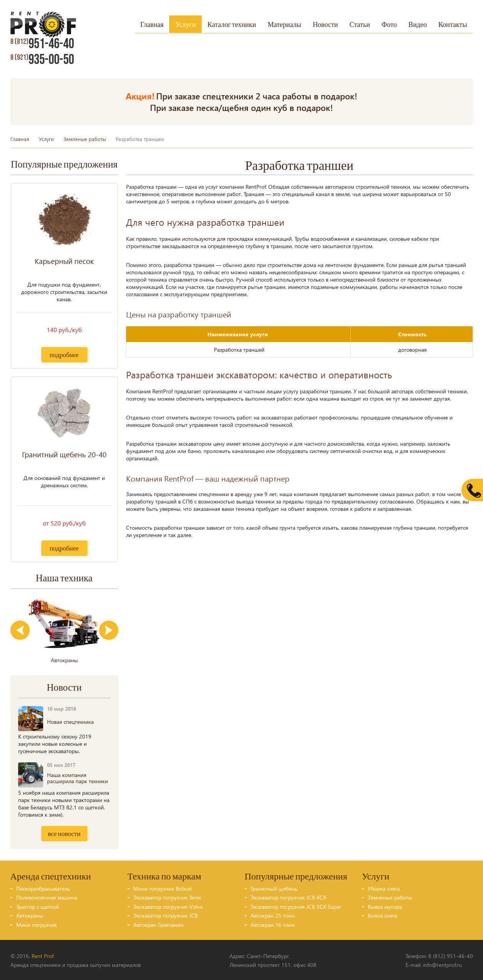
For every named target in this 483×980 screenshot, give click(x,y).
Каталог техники (232, 25)
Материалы (284, 25)
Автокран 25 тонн (273, 915)
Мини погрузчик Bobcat (163, 888)
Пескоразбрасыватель (43, 888)
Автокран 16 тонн (273, 924)
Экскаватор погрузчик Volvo (168, 906)
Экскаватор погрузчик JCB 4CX (288, 897)
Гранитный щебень (274, 888)
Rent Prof (43, 955)
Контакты (453, 25)
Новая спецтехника (70, 721)
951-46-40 (42, 44)
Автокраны (30, 915)
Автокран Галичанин (158, 924)
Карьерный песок (64, 260)
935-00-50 (42, 60)
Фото (389, 25)
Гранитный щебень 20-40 (64, 453)
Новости (325, 25)
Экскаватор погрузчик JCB (166, 915)
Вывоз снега (382, 915)
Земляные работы (85, 138)
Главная (152, 25)
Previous (20, 629)
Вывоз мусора (385, 906)
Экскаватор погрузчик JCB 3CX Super (296, 906)
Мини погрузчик (37, 924)
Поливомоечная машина (47, 897)
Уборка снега (384, 888)
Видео (417, 25)
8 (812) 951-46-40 (451, 955)
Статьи (360, 25)
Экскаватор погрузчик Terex (167, 897)
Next (109, 629)
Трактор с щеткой (38, 906)
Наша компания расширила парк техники (77, 777)
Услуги (185, 25)
